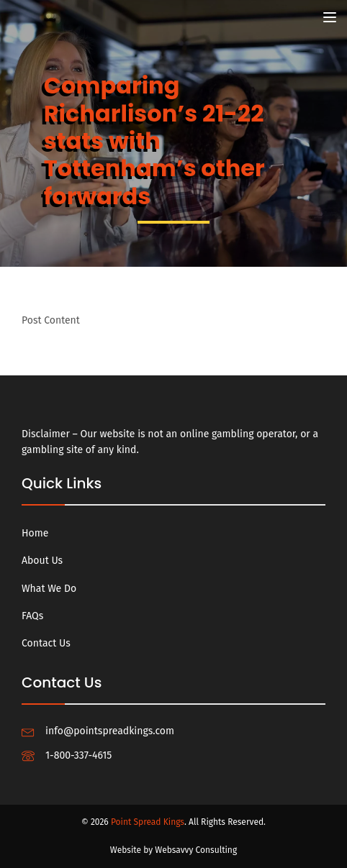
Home (35, 533)
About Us (42, 561)
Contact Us (46, 643)
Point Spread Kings (148, 822)
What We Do (49, 589)
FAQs (32, 616)
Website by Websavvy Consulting (173, 850)
